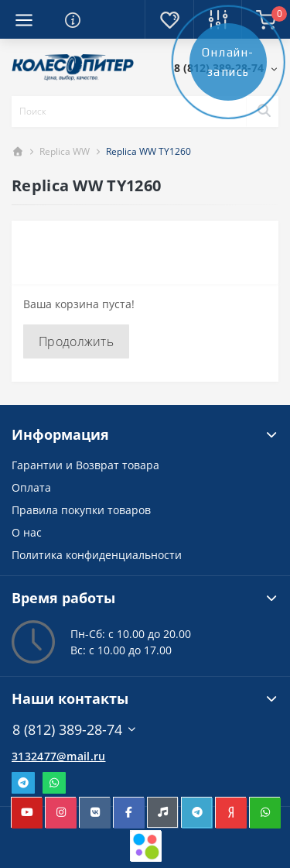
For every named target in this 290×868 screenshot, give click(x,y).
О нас (27, 532)
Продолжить (76, 341)
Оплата (31, 487)
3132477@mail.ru (59, 756)
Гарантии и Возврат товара (85, 465)
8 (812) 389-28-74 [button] (75, 730)
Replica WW (65, 151)
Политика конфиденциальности (97, 555)
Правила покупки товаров (81, 510)
